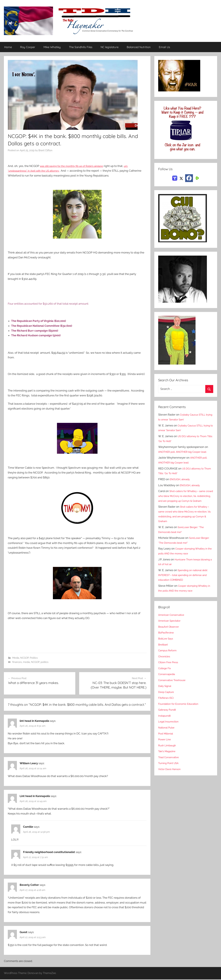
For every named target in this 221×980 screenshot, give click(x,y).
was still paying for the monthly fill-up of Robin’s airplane (76, 166)
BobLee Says (166, 644)
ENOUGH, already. (181, 479)
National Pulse (167, 733)
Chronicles (165, 661)
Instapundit (165, 721)
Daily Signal (166, 691)
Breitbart (164, 649)
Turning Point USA (170, 768)
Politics (34, 658)
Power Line (165, 744)
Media (16, 658)
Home (8, 47)
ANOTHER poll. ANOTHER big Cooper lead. (185, 452)
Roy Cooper (28, 47)
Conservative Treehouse (174, 685)
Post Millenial (167, 738)
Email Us (164, 47)
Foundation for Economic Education (181, 709)
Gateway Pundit (168, 715)
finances (17, 662)
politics (44, 662)
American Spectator (171, 626)
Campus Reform (169, 655)
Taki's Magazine (168, 756)
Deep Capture (167, 697)
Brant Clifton (45, 151)
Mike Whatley (52, 47)
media (26, 662)
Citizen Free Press (170, 667)
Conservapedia (168, 679)
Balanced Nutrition (139, 47)
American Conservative (173, 620)
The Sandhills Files (81, 47)
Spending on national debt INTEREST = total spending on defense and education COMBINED (185, 580)
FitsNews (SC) (167, 703)
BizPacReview (167, 638)
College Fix (166, 673)
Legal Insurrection (170, 727)
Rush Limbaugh (168, 750)
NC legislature (110, 47)
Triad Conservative (170, 762)
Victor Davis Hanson (171, 774)
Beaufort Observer (170, 632)
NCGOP (25, 658)
